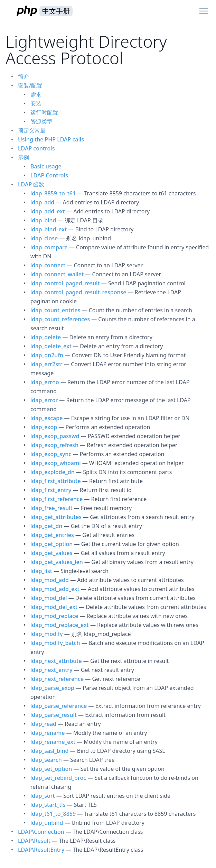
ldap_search (46, 760)
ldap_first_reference (57, 499)
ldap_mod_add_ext (55, 589)
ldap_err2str (46, 364)
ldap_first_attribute (56, 481)
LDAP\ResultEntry (41, 850)
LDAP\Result (34, 841)
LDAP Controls (49, 175)
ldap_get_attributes (56, 517)
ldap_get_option (51, 544)
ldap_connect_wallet (57, 274)
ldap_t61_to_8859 (53, 814)
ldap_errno (45, 382)
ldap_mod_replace (54, 616)
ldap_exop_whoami (55, 463)
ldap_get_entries (52, 535)
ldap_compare (49, 247)
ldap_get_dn (46, 526)
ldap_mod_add (50, 580)
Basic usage (46, 166)
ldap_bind (43, 220)
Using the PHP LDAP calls (51, 139)
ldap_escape (46, 418)
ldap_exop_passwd (55, 436)
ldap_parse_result (54, 715)
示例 (24, 157)
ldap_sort (43, 796)
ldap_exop (44, 427)
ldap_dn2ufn (47, 355)
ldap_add (42, 202)
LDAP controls (36, 148)
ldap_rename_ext (53, 742)
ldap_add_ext (48, 211)
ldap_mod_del (49, 598)
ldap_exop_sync (51, 454)
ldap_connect (48, 265)
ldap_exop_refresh (54, 445)
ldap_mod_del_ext (54, 607)
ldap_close (44, 238)
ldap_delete (46, 337)
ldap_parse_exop (52, 688)
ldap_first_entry (51, 490)
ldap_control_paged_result (65, 283)
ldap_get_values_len (57, 562)
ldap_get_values (51, 553)
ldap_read (43, 724)
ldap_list (41, 571)
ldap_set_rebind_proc (58, 778)
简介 (24, 76)
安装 (36, 103)
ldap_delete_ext (51, 346)
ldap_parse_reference (59, 706)
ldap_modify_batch (55, 643)
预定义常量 (32, 130)
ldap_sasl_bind (49, 751)
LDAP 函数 (31, 184)
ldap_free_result (51, 508)
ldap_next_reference (57, 679)
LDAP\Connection (41, 832)
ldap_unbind (47, 823)
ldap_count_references (60, 319)
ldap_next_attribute (56, 661)
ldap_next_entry (51, 670)
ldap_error (44, 400)
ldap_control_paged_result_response (78, 292)
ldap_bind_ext (49, 229)
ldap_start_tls (48, 805)
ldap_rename (48, 733)
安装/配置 (30, 85)
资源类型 (41, 121)
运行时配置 (44, 112)
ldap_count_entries (55, 310)
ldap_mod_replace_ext (60, 625)
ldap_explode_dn (53, 472)
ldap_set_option (51, 769)
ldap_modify (47, 634)
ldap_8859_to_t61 (53, 193)
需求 (36, 94)
